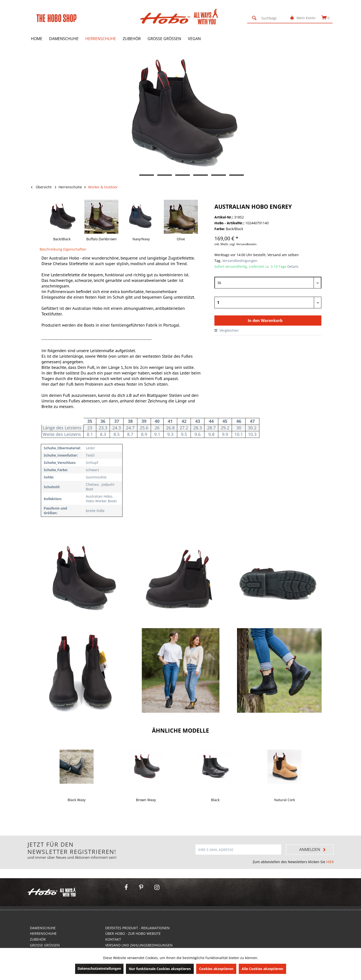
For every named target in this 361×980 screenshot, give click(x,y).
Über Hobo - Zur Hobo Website (133, 933)
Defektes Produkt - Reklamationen (137, 928)
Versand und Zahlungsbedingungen (139, 945)
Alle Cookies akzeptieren (262, 969)
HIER (330, 862)
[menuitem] (268, 18)
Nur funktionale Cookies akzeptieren (160, 969)
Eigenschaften (75, 249)
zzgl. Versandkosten (243, 244)
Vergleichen (227, 330)
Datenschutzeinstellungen (99, 968)
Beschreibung (51, 249)
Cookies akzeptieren (216, 969)
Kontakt (113, 939)
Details (293, 266)
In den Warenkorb (265, 321)
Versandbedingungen (239, 261)
